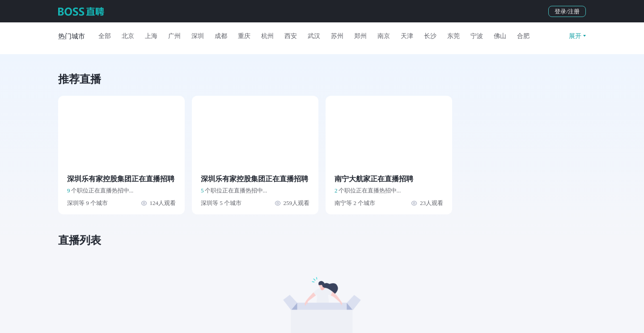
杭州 (267, 36)
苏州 (337, 36)
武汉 (314, 36)
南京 (384, 36)
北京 (128, 36)
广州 (174, 36)
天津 (407, 36)
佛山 (500, 36)
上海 (151, 36)
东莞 (453, 36)
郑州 (360, 36)
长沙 (430, 36)
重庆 (244, 36)
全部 (105, 36)
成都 (221, 36)
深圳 (198, 36)
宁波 (477, 36)
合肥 (523, 36)
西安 (291, 36)
